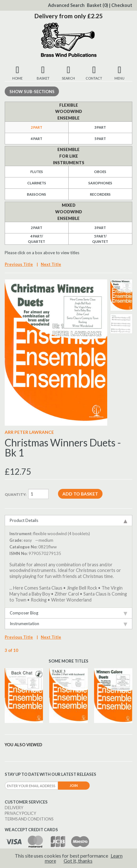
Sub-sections (32, 92)
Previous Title (19, 264)
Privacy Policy (20, 813)
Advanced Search (66, 5)
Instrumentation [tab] (68, 624)
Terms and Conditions (29, 819)
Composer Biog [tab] (68, 613)
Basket (97, 5)
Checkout (122, 5)
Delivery (14, 808)
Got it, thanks (78, 861)
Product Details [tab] (68, 521)
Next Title (51, 264)
